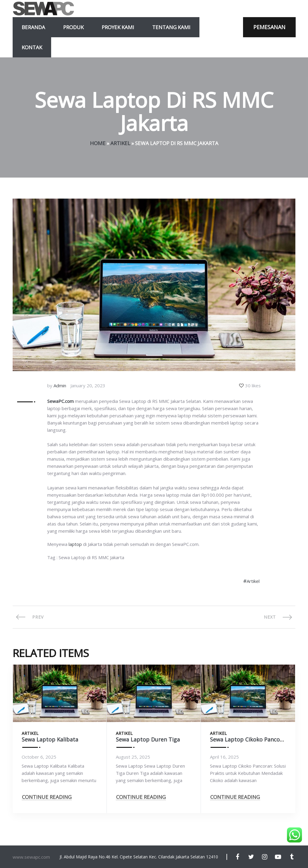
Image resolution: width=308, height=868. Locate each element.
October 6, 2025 (39, 757)
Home (98, 143)
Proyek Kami (118, 27)
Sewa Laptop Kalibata (50, 739)
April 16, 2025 (224, 757)
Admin (60, 385)
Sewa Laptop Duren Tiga (148, 739)
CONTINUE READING (47, 797)
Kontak (32, 47)
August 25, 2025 (133, 757)
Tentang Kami (171, 27)
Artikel (120, 143)
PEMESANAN (269, 27)
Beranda (33, 27)
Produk (73, 27)
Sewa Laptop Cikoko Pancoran (249, 739)
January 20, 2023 (88, 385)
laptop (75, 544)
